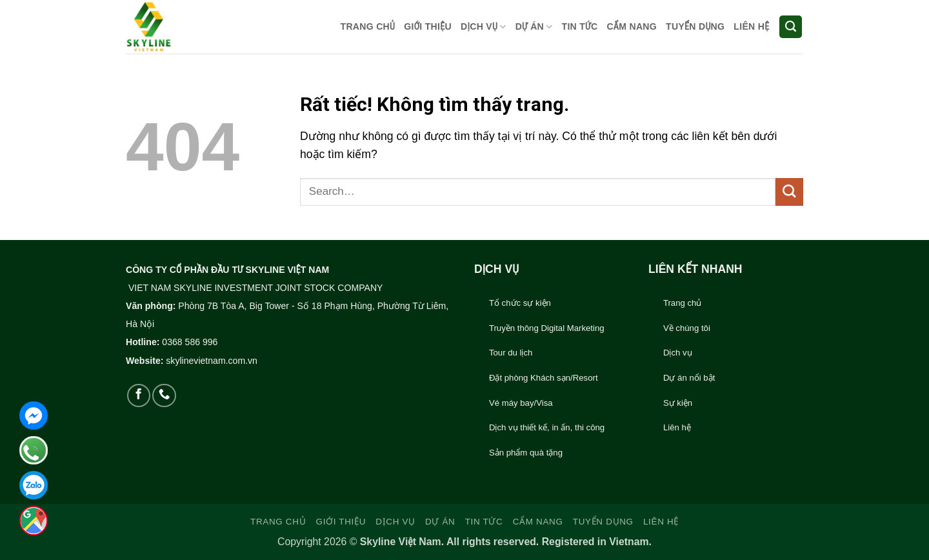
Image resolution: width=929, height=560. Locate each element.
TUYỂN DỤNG (695, 26)
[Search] (791, 27)
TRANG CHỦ (368, 26)
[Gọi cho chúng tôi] (164, 395)
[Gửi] (789, 192)
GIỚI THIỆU (428, 26)
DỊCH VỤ (484, 27)
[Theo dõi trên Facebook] (139, 395)
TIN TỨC (580, 26)
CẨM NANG (632, 26)
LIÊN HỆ (751, 26)
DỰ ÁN (534, 27)
